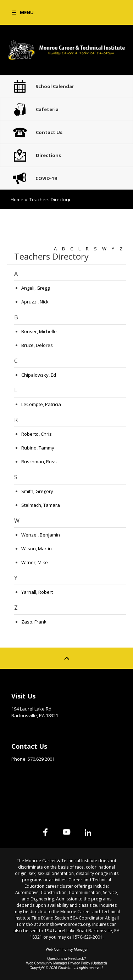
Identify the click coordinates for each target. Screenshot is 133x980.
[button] (23, 12)
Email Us (21, 770)
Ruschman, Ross (39, 462)
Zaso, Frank (34, 622)
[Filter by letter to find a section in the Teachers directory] (87, 244)
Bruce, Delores (37, 345)
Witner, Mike (35, 562)
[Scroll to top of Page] (67, 658)
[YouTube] (67, 832)
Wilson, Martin (37, 549)
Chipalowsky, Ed (39, 375)
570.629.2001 (41, 759)
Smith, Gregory (37, 491)
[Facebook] (45, 832)
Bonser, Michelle (39, 331)
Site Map (22, 789)
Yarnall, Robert (37, 592)
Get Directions (29, 726)
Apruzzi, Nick (35, 302)
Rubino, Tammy (38, 448)
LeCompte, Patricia (41, 404)
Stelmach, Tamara (41, 505)
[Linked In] (88, 832)
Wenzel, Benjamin (41, 535)
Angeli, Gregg (35, 288)
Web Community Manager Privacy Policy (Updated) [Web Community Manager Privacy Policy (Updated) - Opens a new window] (66, 963)
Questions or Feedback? (66, 959)
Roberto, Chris (37, 434)
